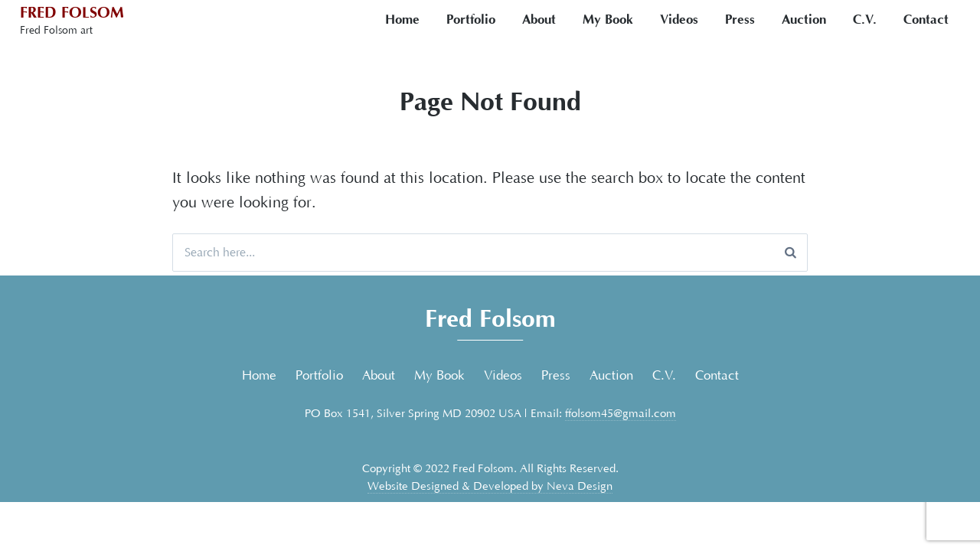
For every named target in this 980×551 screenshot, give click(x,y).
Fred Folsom (72, 13)
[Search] (791, 253)
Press (740, 20)
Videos (679, 20)
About (539, 20)
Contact (926, 20)
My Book (608, 20)
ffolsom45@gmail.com (621, 414)
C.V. (865, 20)
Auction (804, 20)
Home (402, 20)
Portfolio (471, 20)
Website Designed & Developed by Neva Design (490, 486)
